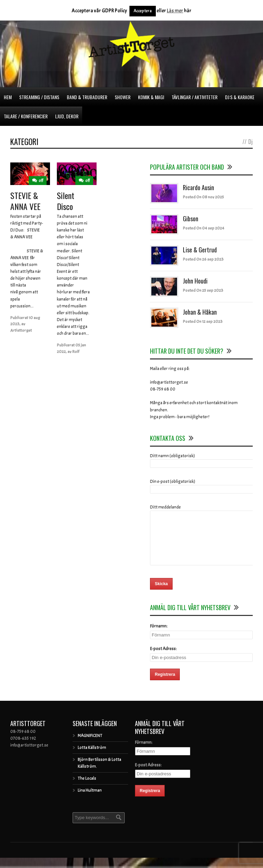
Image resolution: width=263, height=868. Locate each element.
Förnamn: (159, 636)
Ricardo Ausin (198, 187)
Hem (8, 97)
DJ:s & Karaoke (240, 97)
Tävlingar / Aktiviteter (195, 97)
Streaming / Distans (39, 97)
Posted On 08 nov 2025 (203, 197)
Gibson (191, 219)
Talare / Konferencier (26, 116)
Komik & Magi (151, 97)
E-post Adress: (163, 659)
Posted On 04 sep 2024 (204, 228)
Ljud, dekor (67, 116)
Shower (123, 97)
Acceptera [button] (143, 11)
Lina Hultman (90, 801)
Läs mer (175, 11)
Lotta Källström (92, 758)
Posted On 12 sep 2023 (203, 321)
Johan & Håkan (200, 312)
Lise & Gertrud (200, 250)
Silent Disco (66, 201)
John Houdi (195, 281)
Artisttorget (21, 330)
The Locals (87, 789)
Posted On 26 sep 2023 (203, 259)
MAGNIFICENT (90, 746)
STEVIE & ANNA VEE (25, 201)
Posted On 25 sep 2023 (203, 290)
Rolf (76, 352)
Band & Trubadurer (87, 97)
